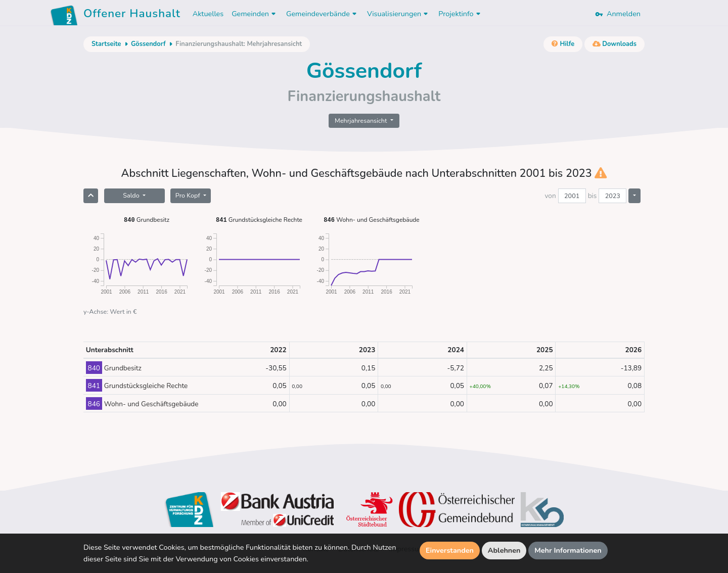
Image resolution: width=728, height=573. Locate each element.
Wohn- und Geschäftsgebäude (372, 220)
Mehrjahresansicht (362, 121)
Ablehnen (504, 550)
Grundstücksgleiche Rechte (259, 220)
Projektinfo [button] (460, 14)
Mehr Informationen (568, 550)
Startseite (106, 44)
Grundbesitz (147, 220)
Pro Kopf (189, 195)
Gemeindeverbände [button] (323, 14)
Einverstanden (450, 550)
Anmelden (618, 14)
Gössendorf (148, 44)
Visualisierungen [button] (399, 14)
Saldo (132, 195)
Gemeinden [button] (255, 14)
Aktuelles (208, 14)
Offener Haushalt (132, 15)
